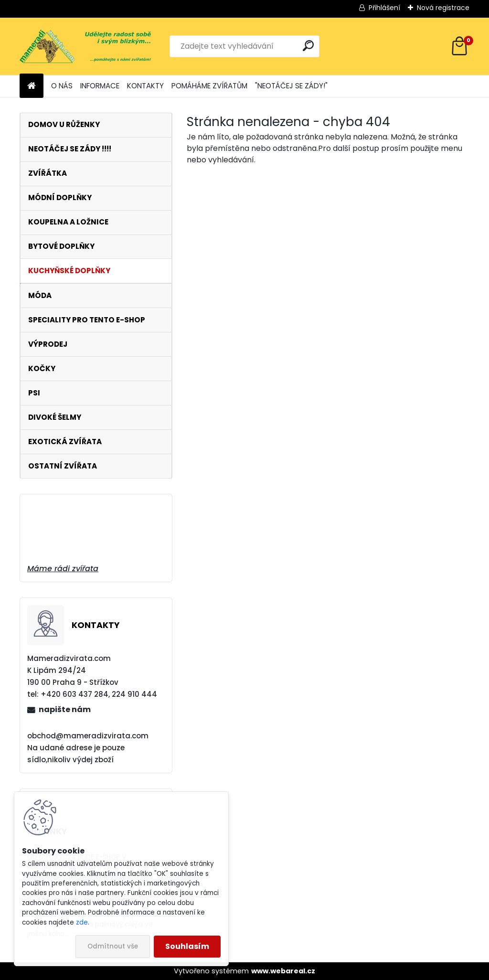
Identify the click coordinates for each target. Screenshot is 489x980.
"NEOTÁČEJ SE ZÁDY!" (291, 86)
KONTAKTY (145, 86)
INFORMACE (100, 86)
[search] (308, 46)
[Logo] (85, 46)
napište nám (65, 709)
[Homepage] (32, 86)
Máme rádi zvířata (63, 569)
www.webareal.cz (283, 971)
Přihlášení (384, 8)
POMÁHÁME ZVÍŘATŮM (209, 86)
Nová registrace (443, 8)
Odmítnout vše (113, 946)
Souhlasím (187, 946)
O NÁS (62, 86)
